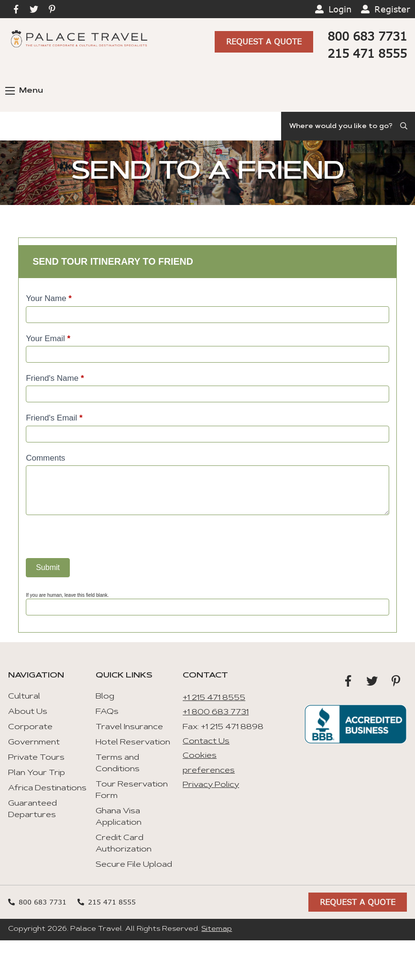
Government (34, 743)
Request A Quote (264, 41)
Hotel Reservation (133, 743)
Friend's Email (54, 418)
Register (392, 9)
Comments (45, 458)
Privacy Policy (211, 785)
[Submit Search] (404, 126)
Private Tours (36, 758)
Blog (105, 697)
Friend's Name (55, 378)
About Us (28, 712)
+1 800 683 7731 (216, 712)
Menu (24, 91)
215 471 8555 (367, 53)
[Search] (348, 126)
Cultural (24, 697)
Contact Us (206, 742)
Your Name (49, 298)
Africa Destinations (47, 788)
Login (340, 9)
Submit (48, 567)
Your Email (48, 339)
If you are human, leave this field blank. (67, 595)
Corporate (30, 727)
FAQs (107, 712)
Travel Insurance (129, 727)
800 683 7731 (367, 36)
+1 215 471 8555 (214, 698)
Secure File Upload (134, 865)
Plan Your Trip (37, 773)
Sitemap (217, 929)
